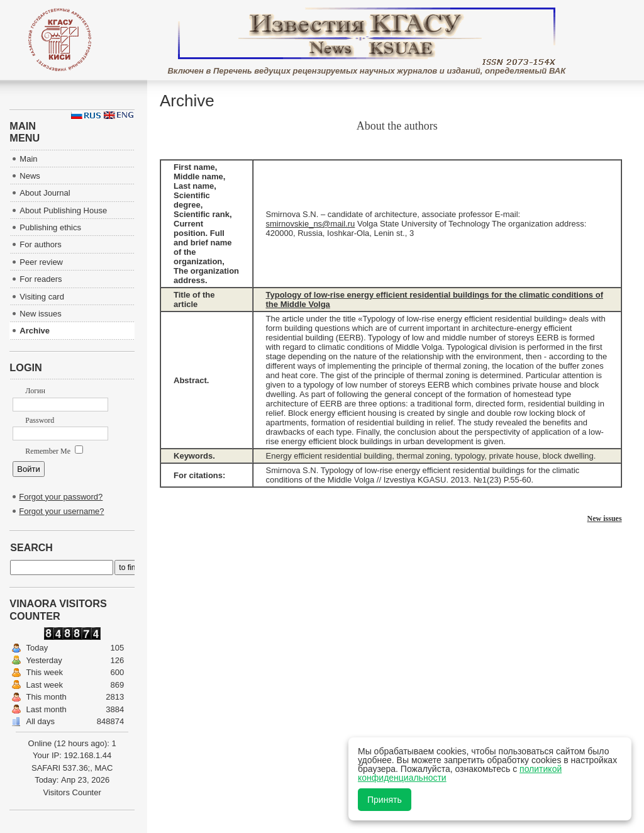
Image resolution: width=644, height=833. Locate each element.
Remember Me (54, 451)
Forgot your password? (61, 497)
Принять (385, 800)
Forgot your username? (61, 511)
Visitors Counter (72, 792)
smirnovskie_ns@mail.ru (311, 224)
